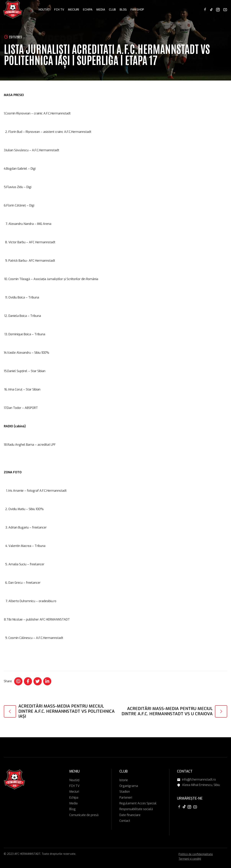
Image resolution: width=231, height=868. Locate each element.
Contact (125, 821)
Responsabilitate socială (136, 809)
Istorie (124, 780)
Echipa (88, 10)
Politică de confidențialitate (196, 854)
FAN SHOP (137, 10)
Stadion (125, 792)
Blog (123, 10)
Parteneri (126, 798)
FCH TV (59, 10)
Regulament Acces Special (138, 803)
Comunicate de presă (84, 815)
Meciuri (73, 10)
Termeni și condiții (190, 859)
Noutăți (44, 10)
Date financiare (130, 815)
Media (101, 10)
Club (112, 10)
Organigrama (129, 786)
